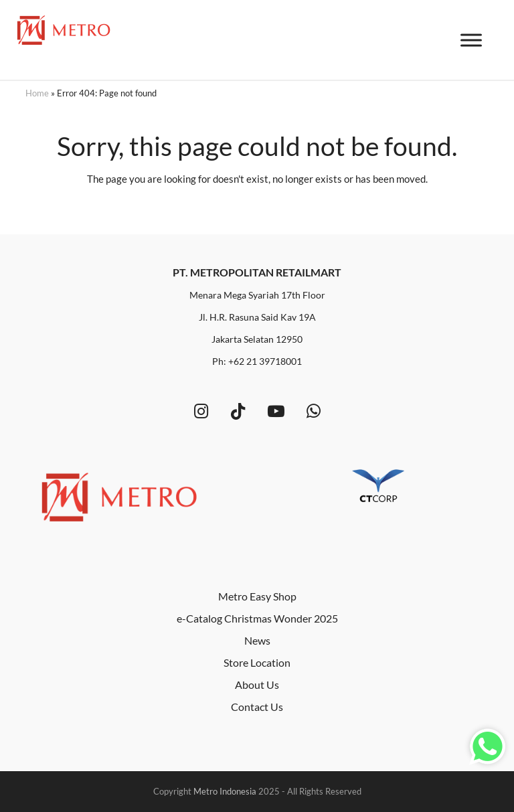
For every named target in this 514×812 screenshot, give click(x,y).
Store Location (257, 662)
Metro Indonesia (225, 791)
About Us (257, 684)
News (257, 640)
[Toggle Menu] (471, 40)
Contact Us (257, 707)
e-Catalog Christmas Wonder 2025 (257, 618)
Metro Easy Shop (257, 596)
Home (37, 93)
